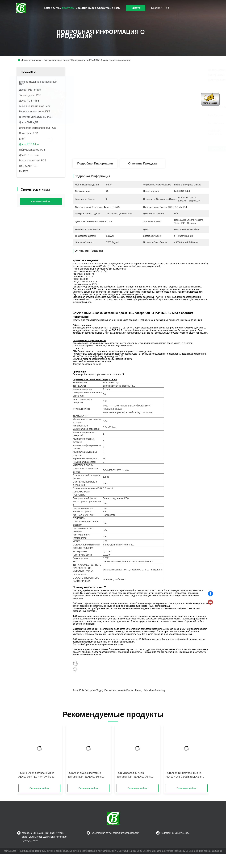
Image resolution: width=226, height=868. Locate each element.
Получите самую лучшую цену (167, 149)
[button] (24, 756)
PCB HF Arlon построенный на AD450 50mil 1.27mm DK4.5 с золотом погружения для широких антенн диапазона (39, 775)
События (81, 8)
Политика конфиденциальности (35, 851)
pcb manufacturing (154, 690)
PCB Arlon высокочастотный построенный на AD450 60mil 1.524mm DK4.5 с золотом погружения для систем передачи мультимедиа (87, 775)
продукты (68, 8)
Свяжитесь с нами (109, 8)
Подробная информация (95, 164)
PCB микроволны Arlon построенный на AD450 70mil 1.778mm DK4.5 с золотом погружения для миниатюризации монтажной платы (136, 775)
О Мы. (57, 8)
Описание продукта (142, 164)
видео (92, 8)
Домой (48, 8)
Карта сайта (10, 851)
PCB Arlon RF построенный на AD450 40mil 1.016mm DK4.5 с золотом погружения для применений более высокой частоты (184, 775)
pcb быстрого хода (91, 690)
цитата (136, 8)
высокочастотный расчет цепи (123, 690)
